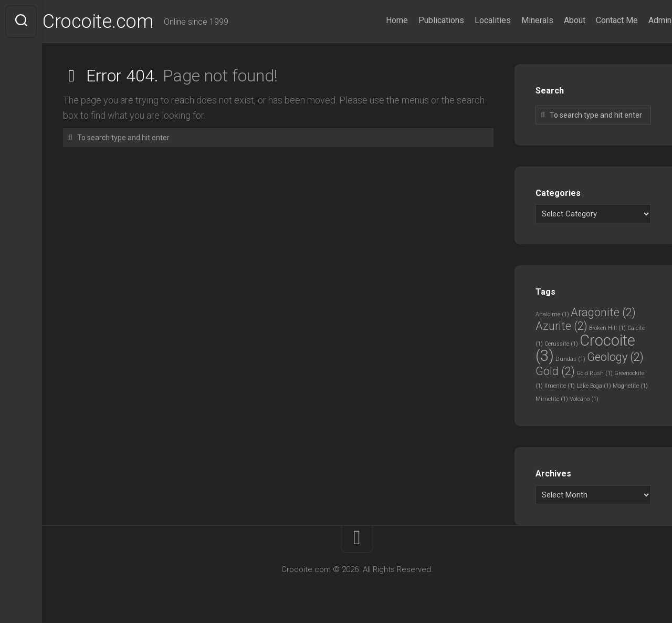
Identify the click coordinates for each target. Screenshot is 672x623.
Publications (421, 20)
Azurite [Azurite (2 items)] (561, 326)
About (554, 20)
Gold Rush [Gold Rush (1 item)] (595, 373)
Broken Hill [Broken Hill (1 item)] (607, 328)
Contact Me (596, 20)
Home (376, 20)
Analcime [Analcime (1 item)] (552, 314)
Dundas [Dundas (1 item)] (570, 359)
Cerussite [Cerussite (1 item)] (561, 344)
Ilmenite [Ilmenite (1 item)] (560, 386)
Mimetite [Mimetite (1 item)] (552, 399)
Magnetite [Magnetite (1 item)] (630, 386)
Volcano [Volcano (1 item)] (584, 399)
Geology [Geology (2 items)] (615, 357)
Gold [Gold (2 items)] (555, 371)
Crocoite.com (118, 22)
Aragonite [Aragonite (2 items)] (603, 312)
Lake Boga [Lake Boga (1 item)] (594, 386)
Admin (639, 20)
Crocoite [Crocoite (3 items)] (585, 348)
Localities (472, 20)
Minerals (517, 20)
